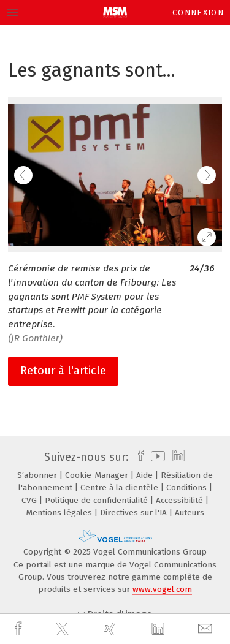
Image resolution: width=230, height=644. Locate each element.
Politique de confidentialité (98, 500)
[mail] (207, 629)
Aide (146, 475)
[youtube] (156, 457)
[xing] (112, 629)
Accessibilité (181, 500)
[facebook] (20, 629)
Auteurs (190, 513)
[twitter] (64, 629)
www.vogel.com (162, 589)
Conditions (188, 487)
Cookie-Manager (98, 475)
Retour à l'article (63, 371)
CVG (30, 500)
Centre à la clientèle (121, 487)
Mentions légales (60, 513)
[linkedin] (159, 629)
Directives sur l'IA (135, 513)
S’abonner (38, 475)
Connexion (198, 13)
